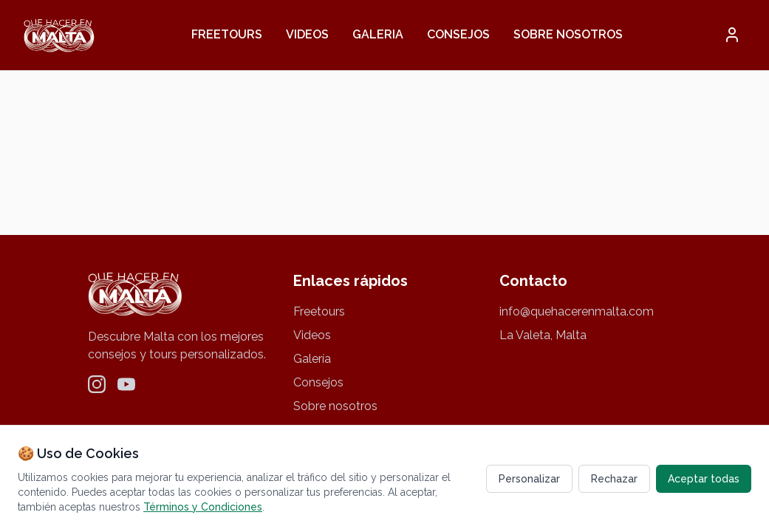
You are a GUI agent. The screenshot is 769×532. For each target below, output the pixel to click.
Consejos (458, 34)
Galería (312, 359)
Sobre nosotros (568, 34)
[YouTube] (126, 384)
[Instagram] (97, 384)
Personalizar (529, 479)
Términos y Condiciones (203, 507)
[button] (732, 35)
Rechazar (614, 479)
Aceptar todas (704, 479)
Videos (307, 34)
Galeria (378, 34)
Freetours (227, 34)
